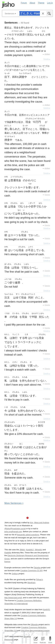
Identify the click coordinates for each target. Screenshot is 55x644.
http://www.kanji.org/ (13, 598)
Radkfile (8, 553)
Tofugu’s (39, 579)
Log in (50, 3)
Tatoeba (47, 195)
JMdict (22, 550)
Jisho (8, 5)
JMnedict (38, 550)
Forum (24, 3)
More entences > (14, 503)
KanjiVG (46, 610)
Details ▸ (47, 59)
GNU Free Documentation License (35, 631)
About (32, 3)
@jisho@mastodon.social (15, 529)
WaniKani (31, 583)
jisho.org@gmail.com (13, 532)
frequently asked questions (28, 535)
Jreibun (47, 54)
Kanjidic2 (30, 550)
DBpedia (34, 625)
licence (7, 562)
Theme (41, 3)
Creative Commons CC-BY (31, 571)
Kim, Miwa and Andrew (39, 523)
